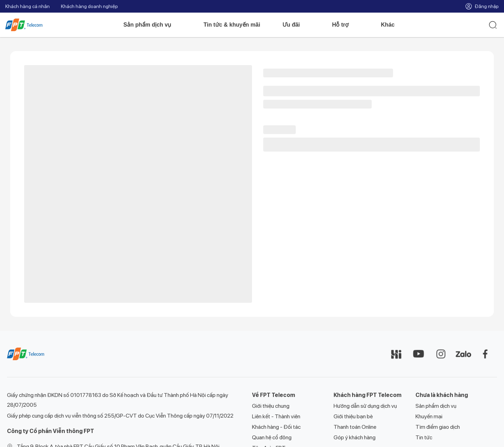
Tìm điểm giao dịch (438, 427)
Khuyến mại (429, 416)
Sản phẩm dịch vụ (152, 25)
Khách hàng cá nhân (27, 6)
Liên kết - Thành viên (276, 416)
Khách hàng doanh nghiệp (89, 6)
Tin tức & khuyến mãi (232, 25)
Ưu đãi (296, 25)
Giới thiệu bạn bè (353, 416)
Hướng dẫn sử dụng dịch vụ (365, 406)
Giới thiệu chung (271, 406)
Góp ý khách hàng (355, 437)
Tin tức (424, 437)
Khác (393, 25)
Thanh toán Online (355, 427)
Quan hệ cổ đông (272, 437)
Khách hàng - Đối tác (276, 427)
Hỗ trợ (345, 25)
